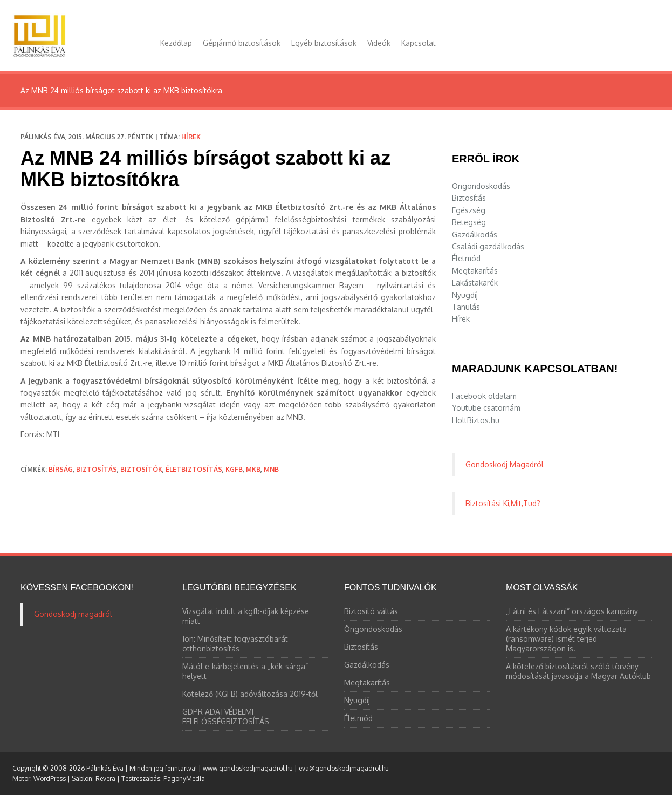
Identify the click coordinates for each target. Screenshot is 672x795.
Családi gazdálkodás (488, 246)
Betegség (469, 222)
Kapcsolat (419, 43)
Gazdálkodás (475, 235)
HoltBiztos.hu (476, 420)
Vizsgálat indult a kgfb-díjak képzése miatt (246, 616)
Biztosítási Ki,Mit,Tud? (503, 503)
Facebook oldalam (484, 396)
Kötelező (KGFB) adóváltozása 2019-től (250, 694)
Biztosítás (469, 198)
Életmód (466, 258)
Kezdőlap (176, 43)
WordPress (50, 779)
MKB (253, 469)
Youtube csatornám (486, 408)
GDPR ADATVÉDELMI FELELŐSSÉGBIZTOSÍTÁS (226, 716)
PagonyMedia (184, 779)
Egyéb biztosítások (324, 43)
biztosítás (97, 469)
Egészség (469, 210)
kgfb (234, 469)
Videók (379, 43)
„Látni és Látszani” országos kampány (572, 611)
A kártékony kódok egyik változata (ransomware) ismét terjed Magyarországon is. (566, 639)
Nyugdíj (465, 295)
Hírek (191, 137)
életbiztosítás (194, 469)
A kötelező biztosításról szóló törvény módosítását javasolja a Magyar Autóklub (578, 671)
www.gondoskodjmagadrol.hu (248, 768)
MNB (271, 469)
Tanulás (466, 307)
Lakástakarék (475, 283)
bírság (61, 469)
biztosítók (141, 469)
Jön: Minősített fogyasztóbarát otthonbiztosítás (235, 644)
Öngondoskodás (481, 186)
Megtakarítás (475, 271)
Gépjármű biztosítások (242, 43)
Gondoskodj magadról (73, 614)
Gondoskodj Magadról (505, 464)
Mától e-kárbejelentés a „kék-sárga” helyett (245, 671)
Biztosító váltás (371, 611)
